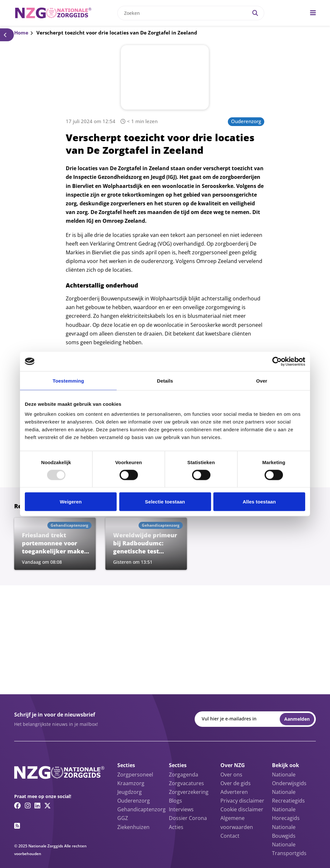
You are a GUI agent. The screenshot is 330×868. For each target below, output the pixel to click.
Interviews (181, 809)
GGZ (123, 818)
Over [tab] (262, 380)
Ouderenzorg (246, 121)
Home (21, 33)
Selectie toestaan (165, 502)
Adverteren (234, 792)
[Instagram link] (28, 805)
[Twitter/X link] (48, 805)
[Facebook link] (18, 805)
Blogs (175, 801)
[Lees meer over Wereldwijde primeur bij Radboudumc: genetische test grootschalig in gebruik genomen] (146, 544)
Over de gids (236, 783)
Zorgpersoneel (135, 775)
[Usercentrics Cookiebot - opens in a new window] (277, 361)
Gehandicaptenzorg (141, 809)
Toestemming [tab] (68, 380)
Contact (230, 836)
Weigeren (71, 502)
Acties (176, 827)
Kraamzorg (131, 783)
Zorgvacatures (186, 783)
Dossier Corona (188, 818)
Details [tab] (165, 380)
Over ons (231, 775)
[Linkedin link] (37, 805)
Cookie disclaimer (242, 809)
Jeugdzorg (130, 792)
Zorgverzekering (189, 792)
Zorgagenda (184, 775)
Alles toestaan (259, 502)
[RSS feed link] (17, 826)
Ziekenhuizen (133, 827)
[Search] (255, 13)
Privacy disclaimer (242, 801)
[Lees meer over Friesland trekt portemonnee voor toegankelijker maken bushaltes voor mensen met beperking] (55, 544)
